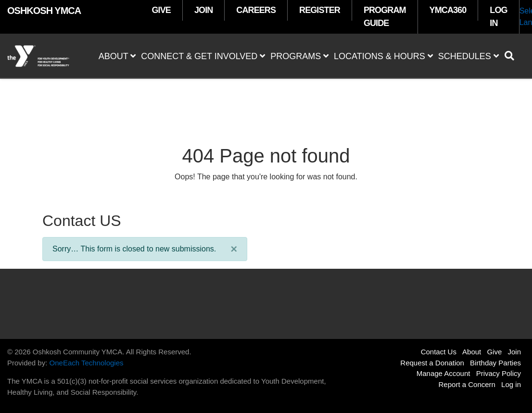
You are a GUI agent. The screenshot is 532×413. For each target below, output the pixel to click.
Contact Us (439, 352)
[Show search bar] (513, 56)
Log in (511, 384)
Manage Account (443, 373)
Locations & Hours (383, 56)
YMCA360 (448, 10)
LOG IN (498, 17)
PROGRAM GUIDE (385, 17)
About (117, 56)
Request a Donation (432, 363)
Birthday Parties (495, 363)
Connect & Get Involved (203, 56)
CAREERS (256, 10)
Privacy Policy (499, 373)
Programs (299, 56)
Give (494, 352)
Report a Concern (467, 384)
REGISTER (320, 10)
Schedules (469, 56)
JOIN (203, 10)
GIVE (161, 10)
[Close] (234, 249)
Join (514, 352)
